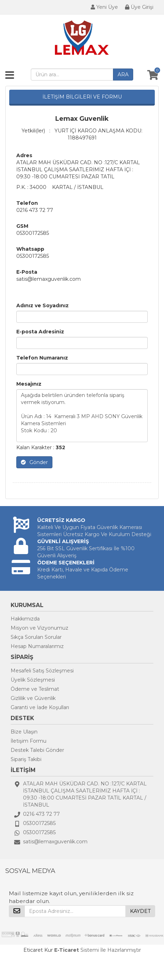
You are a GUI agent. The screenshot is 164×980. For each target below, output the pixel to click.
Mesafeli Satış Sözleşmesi (42, 671)
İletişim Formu (29, 741)
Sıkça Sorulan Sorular (36, 637)
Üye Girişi (139, 7)
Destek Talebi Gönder (37, 750)
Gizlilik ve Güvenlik (33, 698)
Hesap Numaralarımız (37, 646)
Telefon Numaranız (42, 358)
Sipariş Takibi (26, 759)
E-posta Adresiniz (40, 332)
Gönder (34, 462)
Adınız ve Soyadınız (43, 305)
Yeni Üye (104, 7)
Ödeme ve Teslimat (35, 689)
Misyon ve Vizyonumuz (39, 628)
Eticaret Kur (38, 950)
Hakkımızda (25, 619)
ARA (123, 75)
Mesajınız (29, 384)
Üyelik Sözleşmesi (33, 680)
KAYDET (140, 911)
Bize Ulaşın (24, 732)
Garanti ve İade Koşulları (40, 707)
